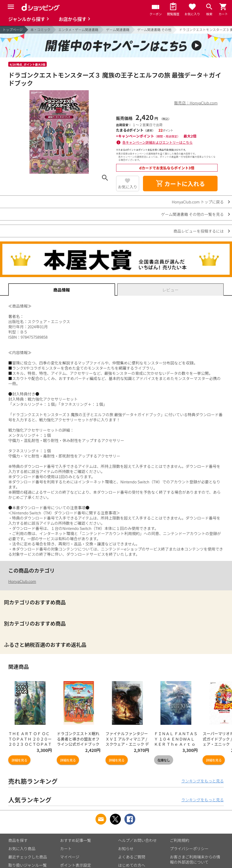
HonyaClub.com (22, 581)
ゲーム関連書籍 (118, 30)
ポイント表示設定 (76, 865)
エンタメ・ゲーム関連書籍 (78, 30)
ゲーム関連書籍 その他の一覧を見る (192, 214)
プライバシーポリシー (189, 848)
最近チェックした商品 (28, 857)
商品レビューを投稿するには (199, 231)
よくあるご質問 (132, 857)
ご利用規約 (179, 840)
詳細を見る (19, 760)
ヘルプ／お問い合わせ (138, 840)
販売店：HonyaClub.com (196, 103)
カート (66, 848)
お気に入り (128, 187)
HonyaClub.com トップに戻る (198, 202)
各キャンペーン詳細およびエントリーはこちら (157, 142)
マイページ (70, 857)
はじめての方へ (132, 865)
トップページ (13, 30)
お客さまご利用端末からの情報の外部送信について (195, 859)
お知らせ (126, 848)
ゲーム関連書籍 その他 (154, 30)
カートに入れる (180, 184)
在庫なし (164, 760)
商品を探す (18, 840)
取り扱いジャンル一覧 (27, 865)
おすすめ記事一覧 (76, 840)
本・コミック (41, 30)
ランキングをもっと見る (202, 781)
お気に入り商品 (22, 848)
